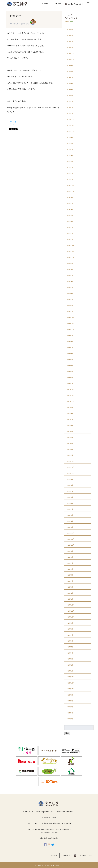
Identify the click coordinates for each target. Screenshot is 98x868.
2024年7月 (70, 150)
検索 (67, 733)
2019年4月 (70, 509)
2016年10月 (70, 689)
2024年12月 (70, 120)
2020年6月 (70, 425)
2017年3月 (70, 659)
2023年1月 (70, 239)
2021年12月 (70, 317)
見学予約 (54, 855)
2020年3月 (70, 443)
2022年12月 (70, 245)
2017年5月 (70, 647)
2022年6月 (70, 281)
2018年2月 (70, 593)
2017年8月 (70, 629)
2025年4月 (70, 96)
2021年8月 (70, 341)
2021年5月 (70, 359)
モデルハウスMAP (50, 818)
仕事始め (16, 16)
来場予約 (45, 4)
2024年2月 (70, 173)
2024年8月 (70, 143)
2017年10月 (70, 617)
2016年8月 (70, 701)
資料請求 (58, 4)
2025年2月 (70, 108)
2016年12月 (70, 677)
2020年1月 (70, 455)
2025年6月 (70, 84)
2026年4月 (70, 30)
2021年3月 (70, 371)
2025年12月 (70, 54)
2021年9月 (70, 335)
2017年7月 (70, 635)
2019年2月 (70, 521)
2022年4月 (70, 293)
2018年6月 (70, 569)
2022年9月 (70, 263)
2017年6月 (70, 641)
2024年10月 (70, 131)
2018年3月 (70, 587)
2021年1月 (70, 383)
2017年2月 (70, 665)
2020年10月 (70, 401)
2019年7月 (70, 491)
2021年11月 (70, 323)
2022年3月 (70, 299)
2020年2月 (70, 449)
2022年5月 (70, 287)
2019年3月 (70, 515)
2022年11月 (70, 251)
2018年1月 (70, 599)
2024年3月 (70, 168)
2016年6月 (70, 713)
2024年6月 (70, 155)
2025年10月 (70, 60)
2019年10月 (70, 473)
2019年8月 (70, 485)
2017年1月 (70, 671)
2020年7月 (70, 419)
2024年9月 (70, 138)
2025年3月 (70, 102)
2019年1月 (70, 527)
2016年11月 (70, 683)
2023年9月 (70, 197)
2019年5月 (70, 503)
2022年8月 (70, 269)
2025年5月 (70, 90)
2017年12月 (70, 605)
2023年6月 (70, 209)
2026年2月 (70, 42)
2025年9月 (70, 66)
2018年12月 (70, 533)
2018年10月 (70, 545)
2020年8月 (70, 413)
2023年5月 (70, 215)
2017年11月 (70, 611)
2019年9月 (70, 479)
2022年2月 (70, 305)
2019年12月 (70, 461)
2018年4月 (70, 581)
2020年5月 (70, 431)
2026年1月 (70, 48)
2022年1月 (70, 311)
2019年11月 (70, 467)
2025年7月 (70, 78)
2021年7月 (70, 347)
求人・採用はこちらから (49, 832)
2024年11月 (70, 126)
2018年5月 (70, 575)
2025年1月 (70, 114)
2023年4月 (70, 221)
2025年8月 (70, 72)
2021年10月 (70, 329)
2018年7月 (70, 563)
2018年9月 (70, 551)
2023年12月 (70, 185)
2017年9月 (70, 623)
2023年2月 (70, 233)
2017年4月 (70, 653)
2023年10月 (70, 191)
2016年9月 (70, 695)
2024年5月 (70, 161)
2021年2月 (70, 377)
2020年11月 (70, 395)
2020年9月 (70, 407)
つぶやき (13, 122)
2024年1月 (70, 180)
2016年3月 (70, 719)
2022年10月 (70, 257)
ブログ (12, 124)
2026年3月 (70, 36)
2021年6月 (70, 353)
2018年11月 (70, 539)
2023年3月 (70, 227)
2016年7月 (70, 707)
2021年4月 (70, 365)
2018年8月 (70, 557)
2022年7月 (70, 275)
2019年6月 (70, 497)
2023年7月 (70, 203)
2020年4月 (70, 437)
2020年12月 (70, 389)
